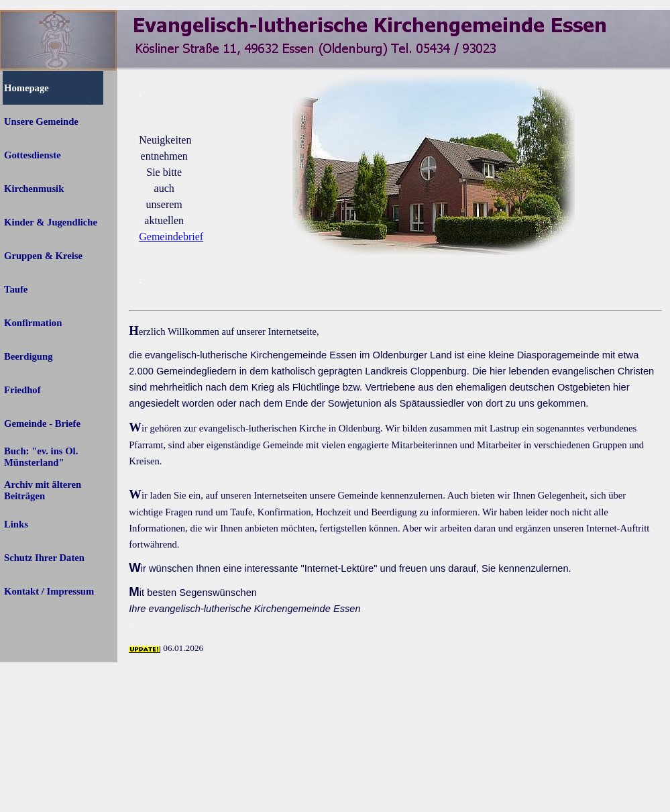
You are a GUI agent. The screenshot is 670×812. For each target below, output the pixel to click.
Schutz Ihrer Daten (44, 558)
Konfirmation (33, 323)
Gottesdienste (33, 155)
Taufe (16, 289)
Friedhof (22, 390)
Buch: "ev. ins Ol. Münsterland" (41, 457)
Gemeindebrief (171, 237)
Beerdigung (28, 356)
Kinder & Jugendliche (51, 222)
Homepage (26, 88)
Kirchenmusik (34, 189)
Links (16, 524)
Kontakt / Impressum (49, 591)
